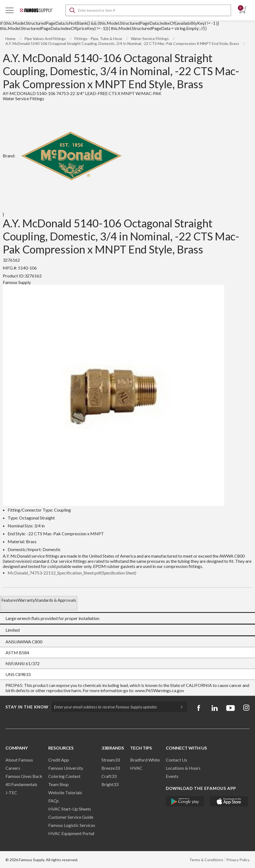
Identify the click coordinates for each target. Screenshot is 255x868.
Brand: (65, 156)
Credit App (59, 760)
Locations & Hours (183, 768)
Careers (13, 768)
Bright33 (110, 784)
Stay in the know (27, 707)
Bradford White (145, 760)
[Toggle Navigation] (10, 10)
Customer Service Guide (71, 817)
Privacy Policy (238, 860)
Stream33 (111, 760)
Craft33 (109, 776)
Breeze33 (111, 768)
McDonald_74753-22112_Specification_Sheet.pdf (72, 573)
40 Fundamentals (21, 784)
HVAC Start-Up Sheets (70, 809)
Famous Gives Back (24, 776)
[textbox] (148, 10)
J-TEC (11, 792)
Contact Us (176, 760)
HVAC (136, 768)
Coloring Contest (64, 776)
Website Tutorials (65, 792)
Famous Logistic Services (72, 825)
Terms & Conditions (206, 860)
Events (172, 776)
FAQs (54, 801)
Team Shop (58, 784)
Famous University (66, 768)
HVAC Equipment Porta (71, 833)
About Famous (19, 760)
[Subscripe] (179, 707)
